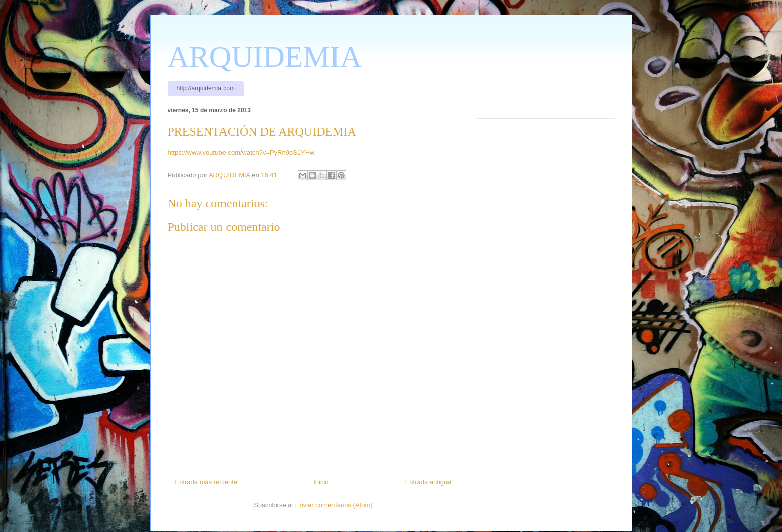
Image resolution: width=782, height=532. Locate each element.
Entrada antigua (428, 482)
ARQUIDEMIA (265, 57)
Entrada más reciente (206, 482)
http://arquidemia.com (206, 88)
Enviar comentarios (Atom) (334, 505)
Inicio (321, 482)
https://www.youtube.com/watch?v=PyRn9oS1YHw (241, 152)
